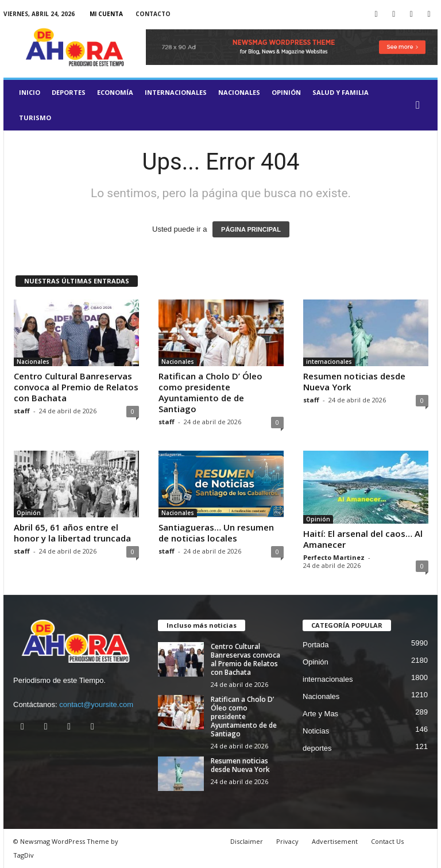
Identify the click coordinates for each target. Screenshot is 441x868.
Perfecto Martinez (334, 557)
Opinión (286, 92)
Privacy (287, 841)
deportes (69, 92)
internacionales (176, 92)
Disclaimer (247, 841)
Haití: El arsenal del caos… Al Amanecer (363, 539)
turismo (35, 118)
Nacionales (239, 92)
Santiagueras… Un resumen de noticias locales (216, 533)
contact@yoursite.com (96, 704)
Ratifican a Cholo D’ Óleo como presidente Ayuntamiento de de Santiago (210, 392)
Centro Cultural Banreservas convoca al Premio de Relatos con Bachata (76, 387)
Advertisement (335, 841)
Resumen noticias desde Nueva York (354, 381)
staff (22, 411)
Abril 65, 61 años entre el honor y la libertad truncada (72, 533)
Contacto (153, 14)
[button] (420, 105)
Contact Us (387, 841)
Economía (115, 92)
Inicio (30, 92)
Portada (316, 645)
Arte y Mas (320, 714)
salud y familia (341, 92)
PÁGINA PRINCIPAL (251, 229)
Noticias (316, 731)
